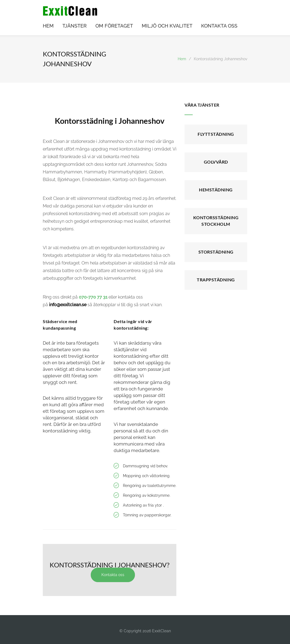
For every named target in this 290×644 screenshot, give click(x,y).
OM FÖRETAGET (114, 26)
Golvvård (216, 162)
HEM (48, 26)
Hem (182, 59)
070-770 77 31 (93, 297)
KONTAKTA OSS (219, 26)
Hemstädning (216, 190)
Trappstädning (216, 280)
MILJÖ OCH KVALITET (167, 26)
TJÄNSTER (75, 26)
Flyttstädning (216, 134)
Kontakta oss (114, 575)
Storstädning (216, 252)
